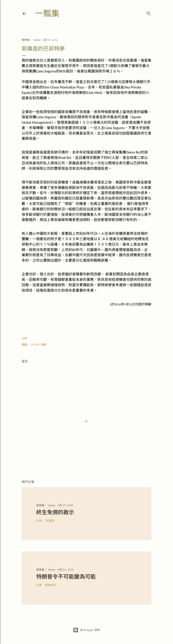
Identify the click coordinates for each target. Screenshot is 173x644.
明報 (43, 345)
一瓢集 (47, 13)
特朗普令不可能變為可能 (66, 577)
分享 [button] (24, 338)
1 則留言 (50, 521)
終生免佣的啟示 (55, 512)
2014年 (35, 345)
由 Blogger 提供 (86, 630)
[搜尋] (149, 13)
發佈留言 (50, 585)
